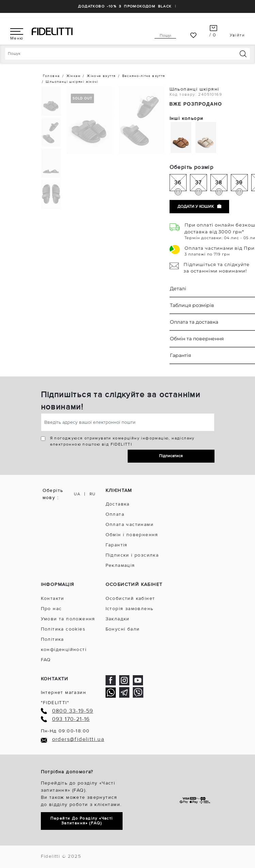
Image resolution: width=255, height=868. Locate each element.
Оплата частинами (130, 524)
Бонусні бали (123, 629)
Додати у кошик (199, 207)
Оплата (115, 514)
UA (77, 494)
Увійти (237, 35)
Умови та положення (68, 619)
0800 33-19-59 (73, 711)
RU (93, 494)
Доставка (118, 504)
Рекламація (120, 565)
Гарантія (117, 545)
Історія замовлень (130, 609)
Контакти (53, 598)
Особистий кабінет (130, 598)
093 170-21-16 (71, 719)
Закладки (118, 619)
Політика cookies (63, 629)
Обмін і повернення (132, 535)
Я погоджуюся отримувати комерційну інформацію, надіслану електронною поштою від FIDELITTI (122, 441)
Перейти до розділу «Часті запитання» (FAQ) (82, 821)
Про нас (51, 609)
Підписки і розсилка (132, 555)
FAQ (46, 660)
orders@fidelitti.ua (78, 739)
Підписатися (171, 456)
